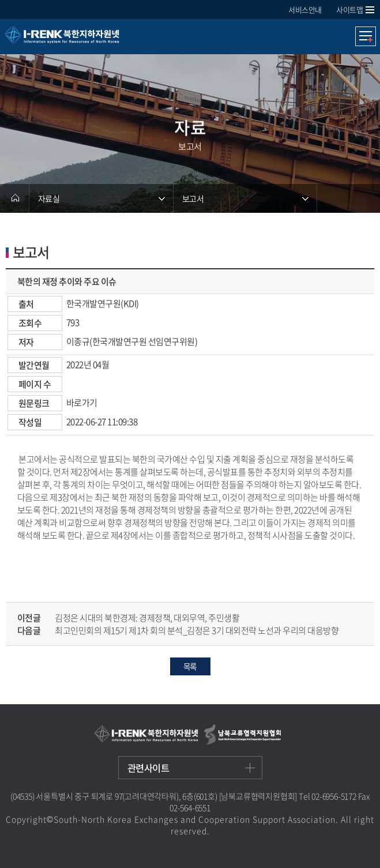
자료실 (49, 198)
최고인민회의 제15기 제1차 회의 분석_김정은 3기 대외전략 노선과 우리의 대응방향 (197, 630)
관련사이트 (148, 768)
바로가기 (82, 403)
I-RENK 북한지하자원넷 (87, 40)
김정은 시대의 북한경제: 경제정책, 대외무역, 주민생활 (147, 618)
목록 (190, 666)
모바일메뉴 (366, 36)
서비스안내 (305, 10)
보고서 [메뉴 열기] (193, 198)
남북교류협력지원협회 (242, 734)
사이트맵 (349, 10)
